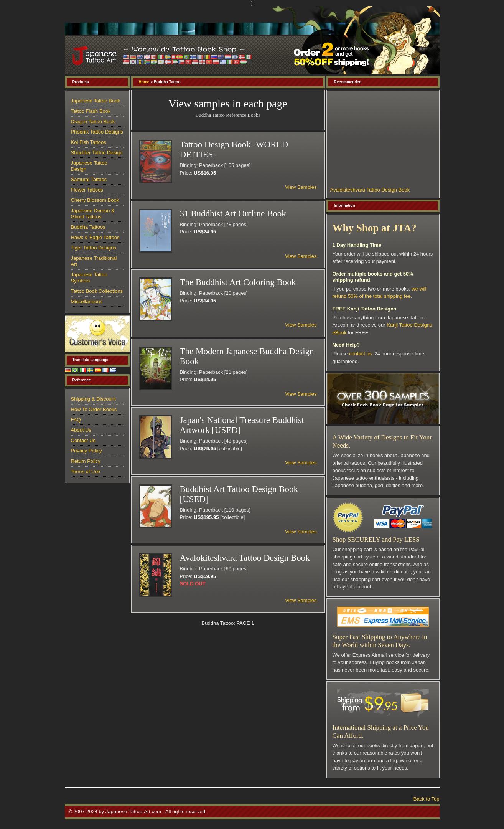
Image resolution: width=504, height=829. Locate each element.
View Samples (301, 187)
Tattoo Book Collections (97, 291)
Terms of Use (86, 471)
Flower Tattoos (87, 190)
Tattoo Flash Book (91, 111)
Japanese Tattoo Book (96, 101)
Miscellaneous (87, 301)
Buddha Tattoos (88, 227)
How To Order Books (94, 409)
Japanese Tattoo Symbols (89, 278)
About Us (81, 430)
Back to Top (427, 799)
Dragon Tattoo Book (93, 121)
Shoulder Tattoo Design (97, 153)
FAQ (76, 420)
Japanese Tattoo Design (89, 166)
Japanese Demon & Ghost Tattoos (93, 214)
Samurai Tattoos (89, 179)
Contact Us (83, 440)
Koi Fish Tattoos (89, 142)
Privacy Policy (86, 451)
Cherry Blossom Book (95, 200)
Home (144, 82)
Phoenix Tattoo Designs (97, 132)
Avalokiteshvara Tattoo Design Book (370, 190)
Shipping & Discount (93, 399)
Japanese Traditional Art (94, 261)
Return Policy (86, 461)
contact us (360, 354)
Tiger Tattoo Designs (94, 248)
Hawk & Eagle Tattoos (95, 237)
